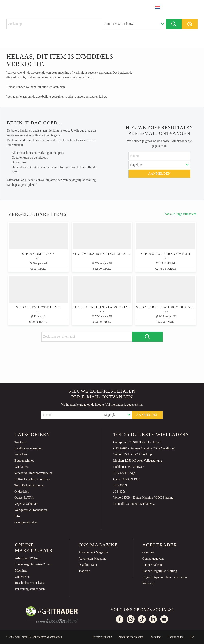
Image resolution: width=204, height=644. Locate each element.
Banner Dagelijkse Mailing (160, 571)
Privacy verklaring (102, 637)
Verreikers (21, 454)
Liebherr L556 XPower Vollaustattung (138, 461)
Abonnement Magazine (94, 552)
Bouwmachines (24, 461)
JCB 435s (119, 491)
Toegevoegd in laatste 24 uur (33, 564)
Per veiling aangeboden (30, 589)
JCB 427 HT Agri (124, 473)
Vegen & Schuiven (26, 504)
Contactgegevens (153, 558)
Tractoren (21, 442)
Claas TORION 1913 (127, 479)
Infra (17, 516)
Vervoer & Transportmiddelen (33, 473)
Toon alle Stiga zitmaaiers (179, 214)
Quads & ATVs (24, 498)
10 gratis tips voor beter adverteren (165, 577)
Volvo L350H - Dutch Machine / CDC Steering (143, 498)
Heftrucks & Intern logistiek (32, 479)
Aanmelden (159, 173)
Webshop (148, 583)
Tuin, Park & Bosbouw (29, 485)
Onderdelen (22, 491)
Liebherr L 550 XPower (128, 467)
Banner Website (153, 565)
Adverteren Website (28, 558)
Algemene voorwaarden (131, 637)
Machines (21, 570)
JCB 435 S (120, 485)
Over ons (148, 552)
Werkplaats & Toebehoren (31, 510)
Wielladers (21, 467)
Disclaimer (156, 637)
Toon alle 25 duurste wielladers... (134, 504)
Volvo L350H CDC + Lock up (132, 454)
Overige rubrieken (26, 522)
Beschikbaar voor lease (30, 583)
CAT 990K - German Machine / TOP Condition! (144, 448)
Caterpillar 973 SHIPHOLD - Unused (137, 442)
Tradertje (84, 571)
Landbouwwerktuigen (28, 448)
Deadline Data (88, 565)
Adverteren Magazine (93, 558)
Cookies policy (175, 637)
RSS (192, 637)
